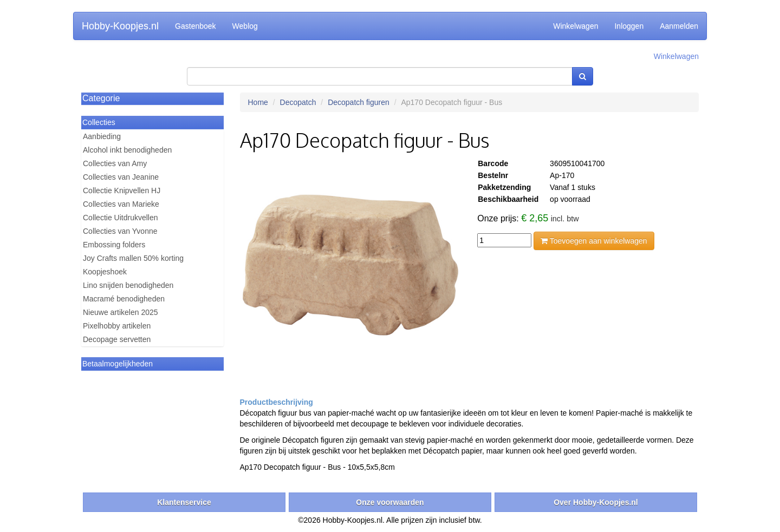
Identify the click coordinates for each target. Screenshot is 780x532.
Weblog (245, 26)
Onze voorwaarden (390, 502)
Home (258, 102)
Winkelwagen (576, 26)
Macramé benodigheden (124, 299)
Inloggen (629, 26)
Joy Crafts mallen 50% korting (133, 258)
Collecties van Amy (115, 163)
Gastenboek (196, 26)
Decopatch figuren (359, 102)
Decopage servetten (117, 339)
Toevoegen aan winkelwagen (594, 241)
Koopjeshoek (105, 272)
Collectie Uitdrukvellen (121, 218)
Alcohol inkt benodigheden (127, 150)
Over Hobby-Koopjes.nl (596, 502)
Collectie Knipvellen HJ (122, 191)
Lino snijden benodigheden (128, 285)
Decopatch (298, 102)
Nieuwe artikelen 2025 (121, 312)
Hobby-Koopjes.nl (120, 26)
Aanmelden (679, 26)
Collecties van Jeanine (121, 177)
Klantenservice (184, 502)
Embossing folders (114, 245)
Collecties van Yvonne (120, 231)
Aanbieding (102, 136)
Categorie (101, 98)
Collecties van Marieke (121, 204)
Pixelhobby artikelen (117, 326)
